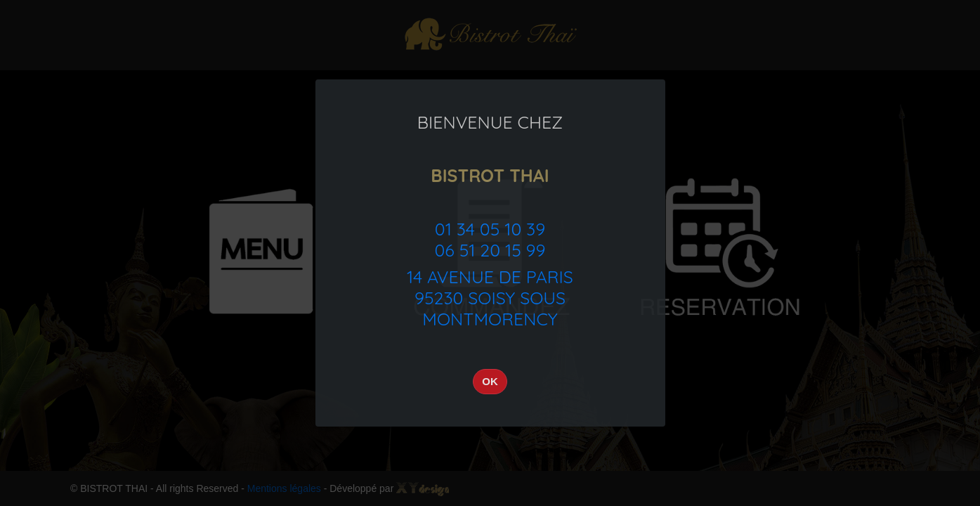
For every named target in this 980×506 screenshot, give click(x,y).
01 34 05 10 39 (490, 229)
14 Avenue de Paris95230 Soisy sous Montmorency (490, 298)
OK (490, 381)
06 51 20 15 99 (490, 250)
